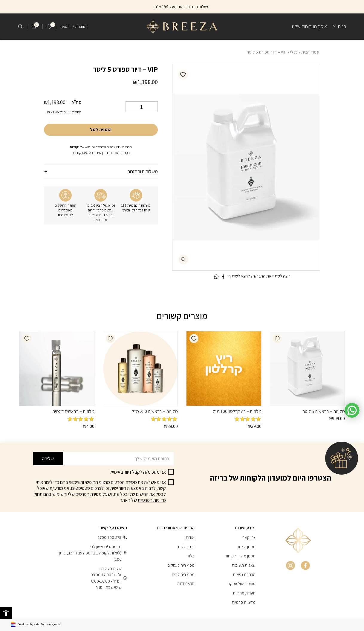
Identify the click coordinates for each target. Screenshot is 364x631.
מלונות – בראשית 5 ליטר (324, 411)
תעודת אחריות (244, 593)
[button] (183, 75)
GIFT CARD (186, 584)
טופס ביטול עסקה (242, 584)
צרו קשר (249, 537)
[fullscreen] (183, 259)
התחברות (82, 26)
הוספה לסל (101, 130)
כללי (294, 52)
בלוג (191, 556)
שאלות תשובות (244, 565)
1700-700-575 (112, 538)
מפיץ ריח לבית (183, 574)
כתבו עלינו (186, 547)
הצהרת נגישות (244, 574)
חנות (342, 26)
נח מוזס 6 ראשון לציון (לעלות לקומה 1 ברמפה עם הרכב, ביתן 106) (93, 553)
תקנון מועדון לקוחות (240, 556)
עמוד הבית (310, 52)
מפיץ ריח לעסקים (181, 565)
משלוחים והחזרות (143, 172)
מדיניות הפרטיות (152, 500)
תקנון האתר (246, 547)
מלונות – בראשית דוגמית (73, 411)
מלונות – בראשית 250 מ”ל (155, 411)
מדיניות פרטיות (244, 602)
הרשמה (66, 26)
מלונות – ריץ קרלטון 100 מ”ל (237, 411)
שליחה (48, 459)
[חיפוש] (20, 27)
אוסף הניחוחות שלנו (309, 26)
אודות (190, 537)
